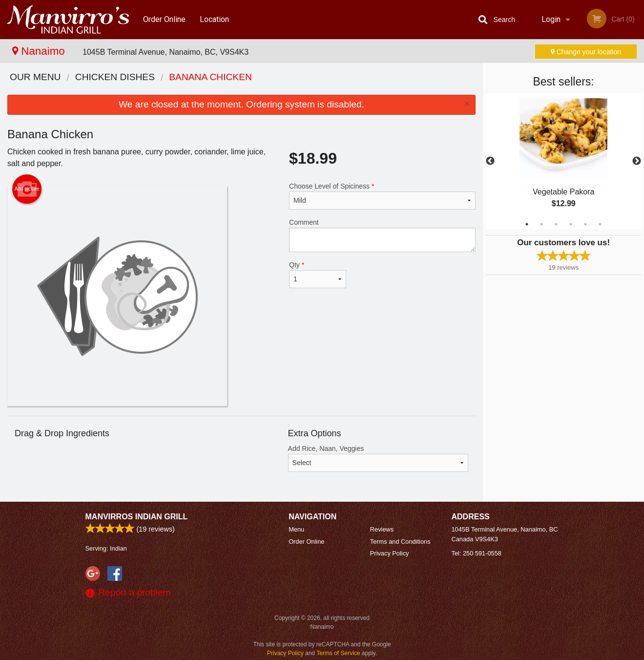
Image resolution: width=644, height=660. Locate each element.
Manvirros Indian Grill (137, 517)
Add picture (27, 189)
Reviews (382, 529)
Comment (382, 235)
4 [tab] (571, 224)
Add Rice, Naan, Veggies (378, 458)
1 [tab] (527, 224)
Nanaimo (40, 51)
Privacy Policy (390, 553)
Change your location (586, 52)
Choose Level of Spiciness (382, 196)
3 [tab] (556, 224)
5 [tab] (585, 224)
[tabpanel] (563, 161)
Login (551, 19)
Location (214, 19)
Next (637, 161)
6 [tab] (600, 224)
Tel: (477, 553)
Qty (318, 275)
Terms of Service (338, 653)
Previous (490, 161)
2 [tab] (541, 224)
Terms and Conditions (400, 542)
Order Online (164, 19)
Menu (296, 529)
